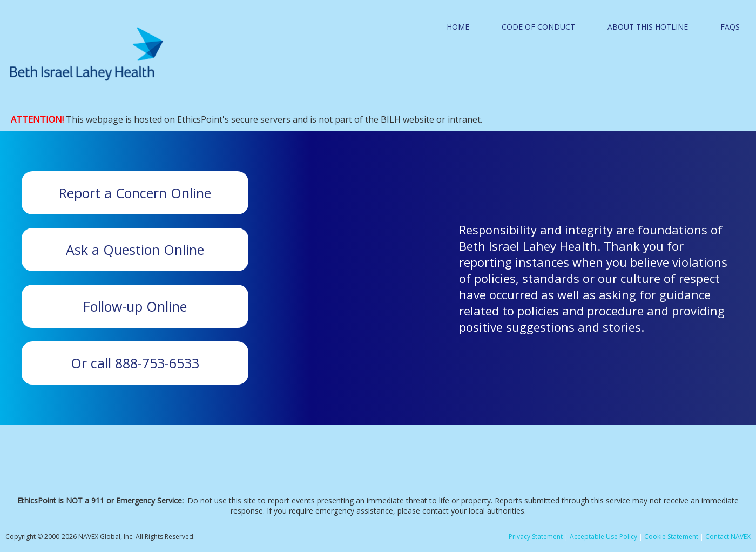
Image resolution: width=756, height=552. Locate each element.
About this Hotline (648, 27)
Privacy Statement (536, 537)
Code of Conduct (538, 27)
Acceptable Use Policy (603, 537)
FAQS (730, 27)
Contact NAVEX (728, 537)
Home (458, 27)
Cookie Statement (671, 537)
